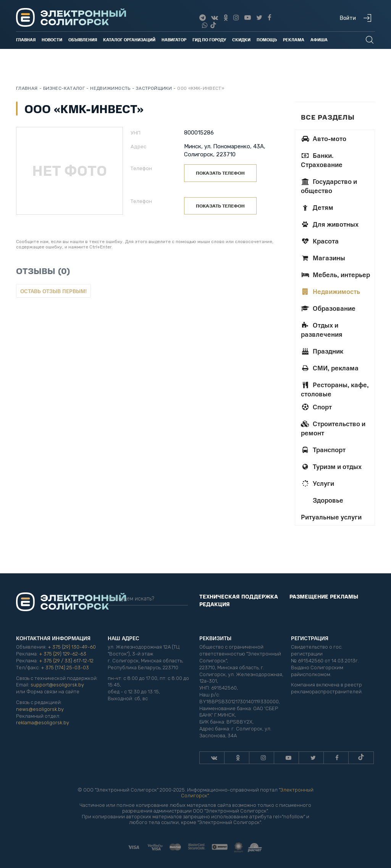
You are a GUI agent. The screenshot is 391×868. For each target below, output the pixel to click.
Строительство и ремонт (333, 428)
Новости (52, 40)
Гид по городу (209, 40)
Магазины (323, 258)
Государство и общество (329, 186)
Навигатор (174, 40)
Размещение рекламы (324, 596)
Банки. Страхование (322, 160)
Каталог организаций (129, 40)
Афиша (319, 40)
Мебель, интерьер (335, 274)
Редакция (215, 604)
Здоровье (327, 500)
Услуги (317, 483)
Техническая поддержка (239, 596)
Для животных (330, 224)
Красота (320, 241)
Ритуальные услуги (331, 517)
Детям (317, 207)
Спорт (316, 407)
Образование (328, 308)
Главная (26, 40)
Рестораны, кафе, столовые (335, 389)
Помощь (267, 40)
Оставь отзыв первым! (53, 291)
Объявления (83, 40)
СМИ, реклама (330, 368)
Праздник (322, 351)
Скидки (241, 40)
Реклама (294, 40)
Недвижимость (330, 291)
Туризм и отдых (331, 466)
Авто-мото (324, 138)
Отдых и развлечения (322, 329)
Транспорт (323, 449)
